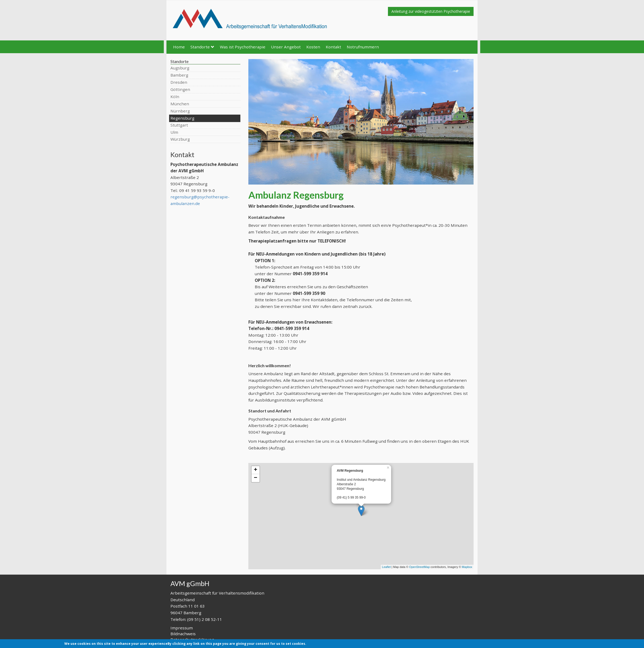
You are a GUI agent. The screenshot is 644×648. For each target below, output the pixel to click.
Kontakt (333, 47)
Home (179, 47)
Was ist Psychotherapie (243, 47)
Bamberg (179, 75)
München (180, 104)
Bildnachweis (183, 634)
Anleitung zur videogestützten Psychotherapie (431, 11)
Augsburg (180, 68)
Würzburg (180, 139)
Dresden (179, 82)
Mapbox (467, 567)
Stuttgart (179, 125)
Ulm (174, 132)
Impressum (182, 628)
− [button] (255, 478)
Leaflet (386, 567)
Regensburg (182, 118)
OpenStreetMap (420, 567)
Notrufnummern (363, 47)
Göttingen (180, 89)
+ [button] (255, 470)
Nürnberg (180, 111)
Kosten (313, 47)
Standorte (202, 47)
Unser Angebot (286, 47)
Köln (175, 97)
